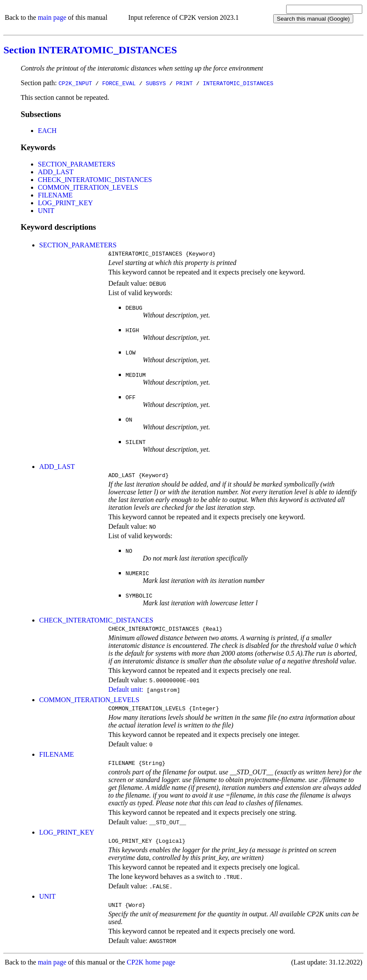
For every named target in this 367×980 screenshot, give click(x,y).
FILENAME (55, 195)
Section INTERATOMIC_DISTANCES (90, 50)
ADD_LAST (56, 172)
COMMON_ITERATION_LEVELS (88, 187)
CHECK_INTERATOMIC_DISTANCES (95, 180)
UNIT (46, 211)
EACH (47, 131)
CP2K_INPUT (75, 83)
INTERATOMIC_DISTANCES (238, 83)
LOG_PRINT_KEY (65, 203)
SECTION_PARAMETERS (77, 164)
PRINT (184, 83)
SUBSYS (156, 83)
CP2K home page (151, 971)
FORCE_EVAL (119, 83)
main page (52, 17)
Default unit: (126, 693)
